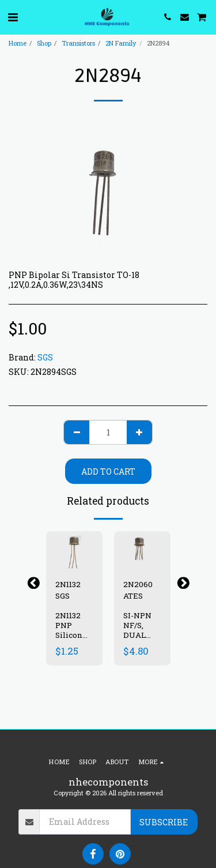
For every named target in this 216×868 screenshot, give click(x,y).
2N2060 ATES (138, 590)
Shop (44, 43)
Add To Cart (108, 471)
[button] (13, 17)
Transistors (78, 43)
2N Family (121, 43)
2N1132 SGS (68, 590)
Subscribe (164, 822)
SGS (45, 357)
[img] (74, 550)
